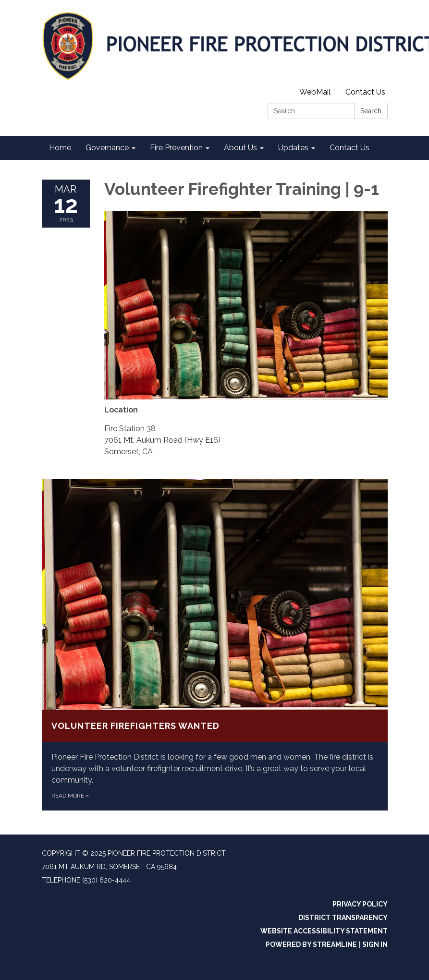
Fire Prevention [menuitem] (176, 148)
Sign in (375, 944)
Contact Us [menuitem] (349, 148)
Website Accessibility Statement (324, 931)
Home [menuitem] (60, 148)
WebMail (315, 92)
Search (371, 111)
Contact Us (365, 92)
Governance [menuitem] (107, 148)
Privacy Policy (360, 904)
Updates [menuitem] (293, 148)
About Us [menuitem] (240, 148)
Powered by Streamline (311, 944)
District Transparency (343, 918)
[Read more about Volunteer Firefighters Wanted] (215, 645)
